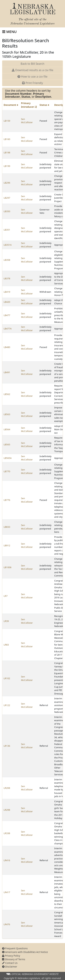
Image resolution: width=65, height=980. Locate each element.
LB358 (7, 260)
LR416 (7, 860)
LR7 (6, 596)
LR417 (7, 892)
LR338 (7, 833)
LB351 (7, 230)
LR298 (7, 810)
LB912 (7, 545)
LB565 (7, 444)
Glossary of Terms (14, 959)
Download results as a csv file (32, 70)
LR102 (7, 678)
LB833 (7, 527)
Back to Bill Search (32, 64)
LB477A (8, 329)
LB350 (7, 211)
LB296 (7, 183)
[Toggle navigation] (9, 32)
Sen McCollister (27, 121)
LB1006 (8, 567)
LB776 (7, 500)
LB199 (7, 166)
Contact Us (10, 963)
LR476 (7, 924)
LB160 (7, 139)
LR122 (7, 705)
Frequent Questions (15, 948)
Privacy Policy (11, 956)
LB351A (8, 245)
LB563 (7, 414)
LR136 (7, 746)
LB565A (8, 458)
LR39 (6, 621)
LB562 (7, 394)
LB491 (7, 372)
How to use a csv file (32, 77)
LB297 (7, 198)
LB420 (7, 302)
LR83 (6, 645)
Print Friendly (32, 83)
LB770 (7, 471)
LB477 (7, 315)
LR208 (7, 788)
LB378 (7, 278)
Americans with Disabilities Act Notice (25, 952)
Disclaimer (10, 967)
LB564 (7, 429)
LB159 (7, 121)
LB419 (7, 292)
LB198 (7, 152)
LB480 (7, 347)
